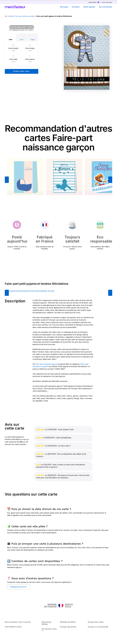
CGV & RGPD (10, 627)
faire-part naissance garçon (47, 364)
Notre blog (46, 622)
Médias (45, 624)
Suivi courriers (25, 622)
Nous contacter (11, 622)
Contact (76, 7)
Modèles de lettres (68, 622)
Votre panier (89, 7)
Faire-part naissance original (25, 16)
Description (11, 291)
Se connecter (106, 7)
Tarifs (31, 291)
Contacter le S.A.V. (18, 587)
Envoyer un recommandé (98, 627)
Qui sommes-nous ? (49, 630)
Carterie (11, 16)
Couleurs (37, 291)
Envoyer (64, 7)
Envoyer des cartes (96, 622)
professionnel (105, 2)
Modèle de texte (48, 291)
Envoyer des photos (68, 627)
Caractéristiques (22, 291)
